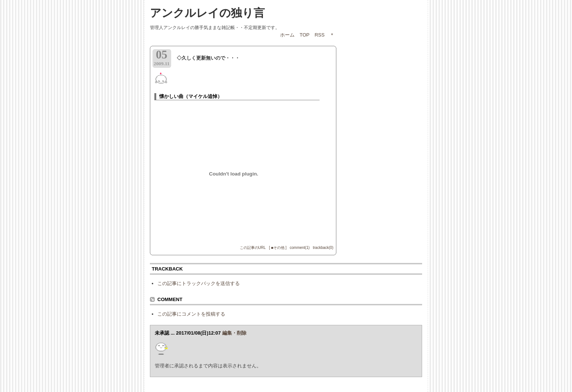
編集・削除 (234, 333)
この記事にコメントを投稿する (191, 314)
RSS (320, 35)
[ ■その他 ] (278, 248)
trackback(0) (323, 248)
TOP (305, 35)
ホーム (287, 35)
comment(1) (300, 248)
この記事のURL (253, 248)
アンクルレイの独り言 (207, 13)
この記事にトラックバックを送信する (199, 283)
